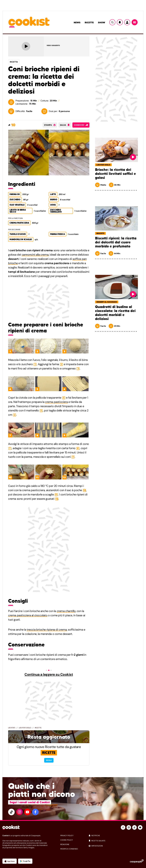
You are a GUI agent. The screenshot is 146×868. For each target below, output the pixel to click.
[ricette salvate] (116, 841)
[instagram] (19, 812)
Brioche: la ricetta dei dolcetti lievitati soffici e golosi (115, 174)
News (77, 22)
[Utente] (127, 22)
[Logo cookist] (29, 22)
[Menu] (135, 22)
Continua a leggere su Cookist (49, 674)
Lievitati (12, 728)
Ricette (89, 22)
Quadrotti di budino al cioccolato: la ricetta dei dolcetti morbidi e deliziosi (115, 313)
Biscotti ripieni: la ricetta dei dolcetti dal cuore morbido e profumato (116, 242)
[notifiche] (116, 836)
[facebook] (35, 812)
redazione (65, 844)
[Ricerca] (112, 22)
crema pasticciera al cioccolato (28, 615)
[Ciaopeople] (137, 861)
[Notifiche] (120, 22)
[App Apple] (10, 861)
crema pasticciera (56, 402)
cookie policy (67, 840)
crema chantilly (66, 611)
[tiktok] (11, 812)
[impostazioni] (116, 846)
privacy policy (67, 836)
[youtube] (27, 812)
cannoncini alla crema (35, 255)
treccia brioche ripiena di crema (47, 630)
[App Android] (25, 861)
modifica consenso (69, 849)
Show (102, 22)
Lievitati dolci (25, 728)
